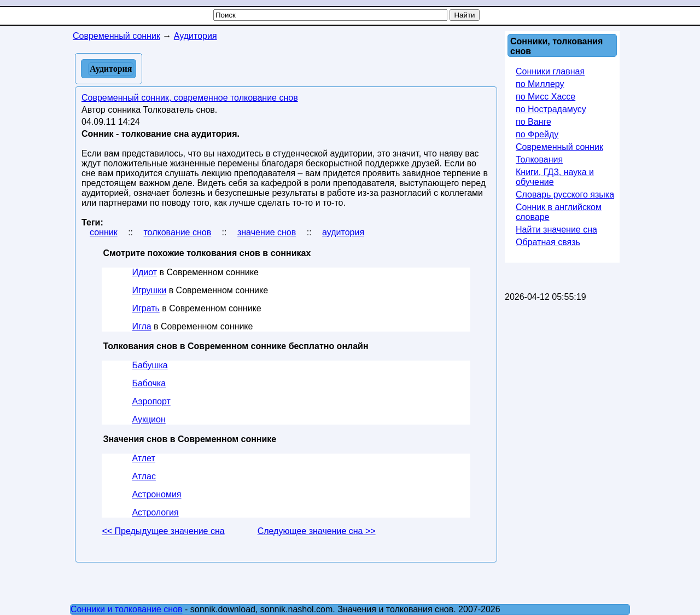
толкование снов (177, 232)
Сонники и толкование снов (127, 609)
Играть (145, 308)
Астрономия (156, 494)
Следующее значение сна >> (317, 531)
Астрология (155, 512)
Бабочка (149, 383)
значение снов (267, 232)
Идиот (144, 272)
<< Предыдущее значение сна (163, 531)
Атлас (144, 476)
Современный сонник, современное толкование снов (190, 98)
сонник (104, 232)
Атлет (143, 458)
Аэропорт (151, 401)
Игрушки (149, 290)
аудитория (343, 232)
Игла (141, 326)
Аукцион (148, 419)
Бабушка (150, 365)
